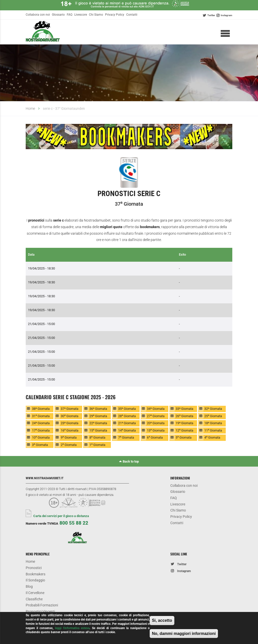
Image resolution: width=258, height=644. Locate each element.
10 (41, 437)
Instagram (227, 15)
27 (156, 416)
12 (184, 430)
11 (213, 430)
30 (70, 416)
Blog (29, 587)
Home (30, 109)
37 (70, 409)
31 (41, 416)
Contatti (132, 15)
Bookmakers (36, 574)
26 (184, 416)
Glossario (58, 15)
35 (127, 409)
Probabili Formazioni (42, 606)
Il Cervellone (35, 593)
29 (98, 416)
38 (41, 409)
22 (98, 423)
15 (98, 430)
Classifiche (34, 599)
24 (41, 423)
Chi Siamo (96, 15)
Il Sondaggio (35, 581)
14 (127, 430)
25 (213, 416)
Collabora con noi (38, 15)
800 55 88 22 (74, 523)
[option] (129, 137)
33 (184, 409)
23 (70, 423)
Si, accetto (162, 620)
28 (127, 416)
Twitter (211, 15)
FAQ (70, 15)
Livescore (81, 15)
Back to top (131, 461)
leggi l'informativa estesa (72, 628)
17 (41, 430)
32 (213, 409)
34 (156, 409)
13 (156, 430)
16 (70, 430)
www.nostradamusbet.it (45, 478)
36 (98, 409)
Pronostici (34, 568)
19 (184, 423)
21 (127, 423)
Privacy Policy (115, 15)
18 (213, 423)
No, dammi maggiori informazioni (184, 634)
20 (156, 423)
